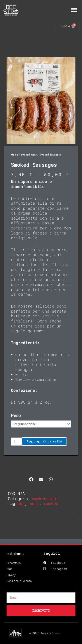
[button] (74, 10)
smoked (51, 503)
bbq (21, 503)
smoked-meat (29, 155)
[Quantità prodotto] (16, 442)
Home (14, 155)
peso (16, 415)
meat (34, 503)
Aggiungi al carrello (44, 441)
